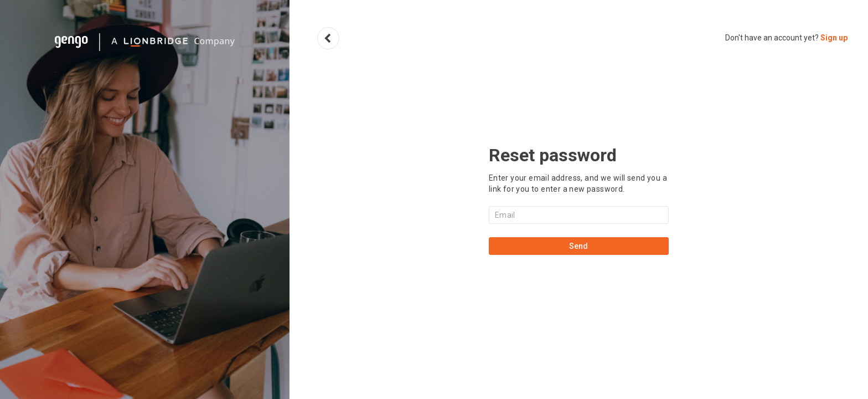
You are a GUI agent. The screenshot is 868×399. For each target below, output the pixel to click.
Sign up (834, 38)
